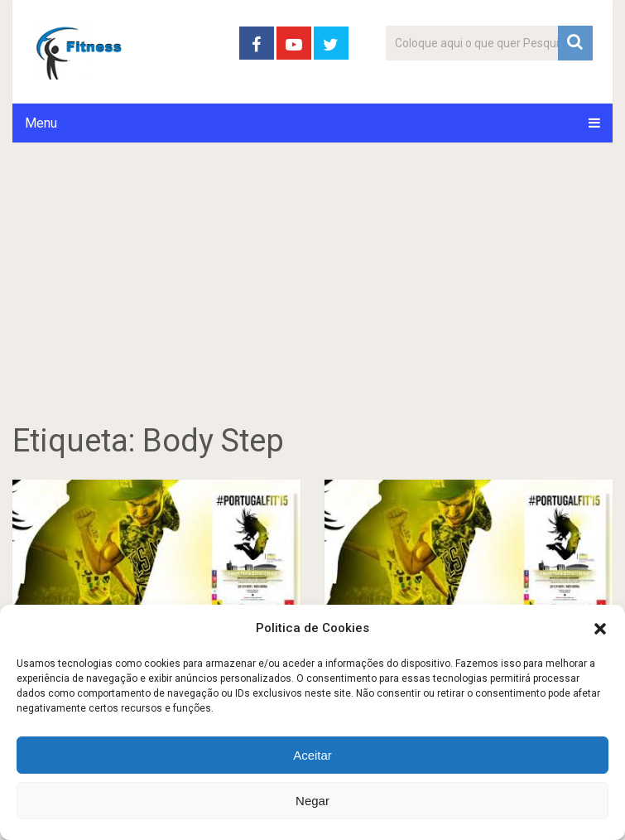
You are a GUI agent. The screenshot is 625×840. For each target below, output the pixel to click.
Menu (41, 123)
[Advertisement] (312, 300)
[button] (600, 629)
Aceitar (312, 755)
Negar (312, 801)
